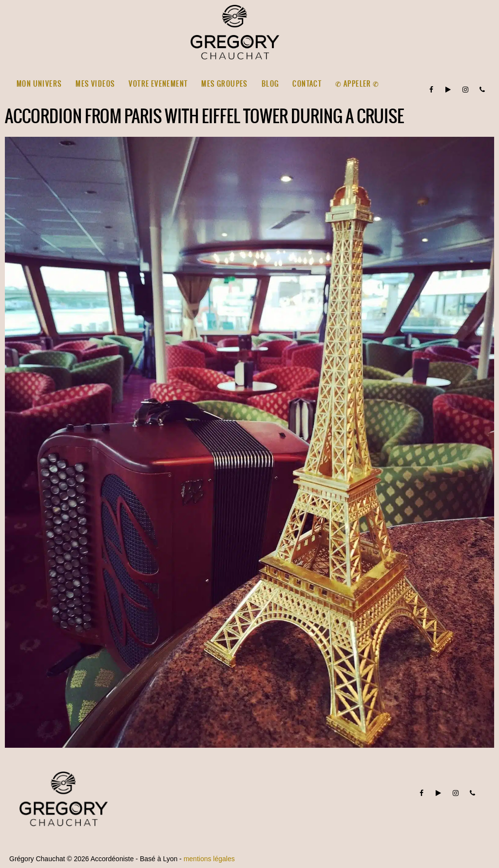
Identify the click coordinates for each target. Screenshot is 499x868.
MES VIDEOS (95, 84)
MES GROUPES (224, 84)
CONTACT (307, 84)
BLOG (270, 84)
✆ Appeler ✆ (357, 84)
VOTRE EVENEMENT (158, 84)
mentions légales (209, 859)
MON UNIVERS (39, 84)
